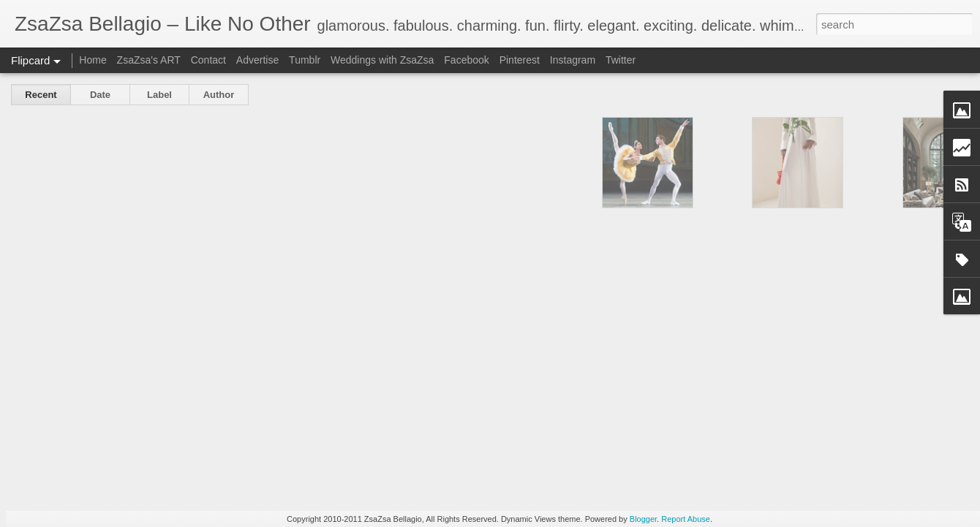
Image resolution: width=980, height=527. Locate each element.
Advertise (257, 60)
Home (93, 60)
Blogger (643, 519)
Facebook (466, 60)
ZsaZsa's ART (149, 60)
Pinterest (520, 60)
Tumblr (305, 60)
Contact (208, 60)
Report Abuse (686, 519)
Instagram (573, 60)
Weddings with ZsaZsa (382, 60)
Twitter (621, 60)
